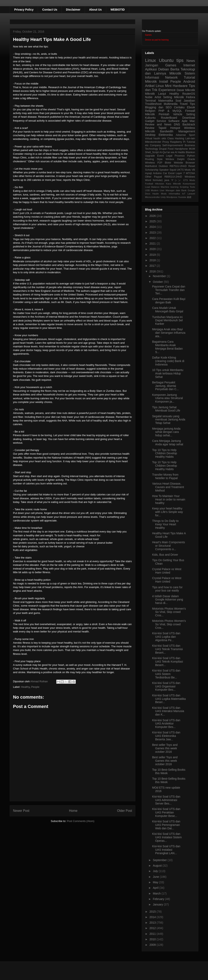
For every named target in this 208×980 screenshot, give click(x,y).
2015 (153, 912)
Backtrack (189, 124)
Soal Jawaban (185, 101)
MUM (192, 149)
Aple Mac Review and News (170, 123)
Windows (190, 177)
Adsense (181, 135)
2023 (153, 233)
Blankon (191, 152)
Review (150, 128)
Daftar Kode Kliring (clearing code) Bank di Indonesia (168, 361)
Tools (192, 187)
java (167, 180)
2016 (153, 271)
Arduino (157, 173)
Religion (150, 111)
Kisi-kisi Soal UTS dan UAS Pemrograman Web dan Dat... (166, 825)
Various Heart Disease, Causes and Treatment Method (168, 487)
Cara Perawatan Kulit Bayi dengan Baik (169, 301)
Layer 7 (180, 173)
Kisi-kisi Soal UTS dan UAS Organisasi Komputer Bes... (166, 686)
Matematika (166, 101)
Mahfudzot (151, 166)
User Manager (167, 190)
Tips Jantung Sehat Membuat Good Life (166, 409)
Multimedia (171, 104)
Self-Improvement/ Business (179, 145)
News (191, 61)
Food (171, 149)
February (159, 899)
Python (191, 156)
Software (174, 121)
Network (171, 77)
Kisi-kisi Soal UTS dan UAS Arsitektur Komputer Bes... (166, 724)
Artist (158, 97)
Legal (169, 156)
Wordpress (172, 197)
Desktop (150, 135)
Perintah (164, 114)
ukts (164, 138)
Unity (163, 197)
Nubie (149, 97)
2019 (153, 255)
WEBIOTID (118, 10)
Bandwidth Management (178, 131)
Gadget (150, 121)
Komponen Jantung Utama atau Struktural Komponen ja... (167, 398)
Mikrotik (175, 73)
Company (155, 145)
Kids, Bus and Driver (165, 555)
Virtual (149, 138)
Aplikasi (151, 69)
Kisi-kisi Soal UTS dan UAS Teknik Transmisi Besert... (167, 649)
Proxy (166, 142)
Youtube (182, 197)
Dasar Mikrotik (186, 90)
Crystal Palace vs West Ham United (167, 571)
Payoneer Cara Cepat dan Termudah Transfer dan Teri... (169, 290)
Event (160, 156)
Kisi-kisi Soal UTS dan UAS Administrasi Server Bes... (166, 800)
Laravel (191, 194)
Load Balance (152, 187)
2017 (153, 266)
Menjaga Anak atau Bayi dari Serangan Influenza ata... (169, 333)
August (158, 866)
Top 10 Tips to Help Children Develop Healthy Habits (165, 453)
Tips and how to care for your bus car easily (167, 589)
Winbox (170, 159)
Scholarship (152, 170)
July (156, 871)
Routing (149, 159)
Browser (190, 163)
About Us (95, 10)
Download (189, 118)
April (156, 888)
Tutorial (191, 142)
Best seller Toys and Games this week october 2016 (165, 748)
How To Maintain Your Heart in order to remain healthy (169, 499)
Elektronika (166, 135)
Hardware (180, 86)
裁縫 (189, 197)
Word (148, 180)
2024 (153, 227)
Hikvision (160, 184)
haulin (157, 138)
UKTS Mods (184, 170)
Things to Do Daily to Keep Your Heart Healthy (165, 524)
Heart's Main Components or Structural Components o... (168, 546)
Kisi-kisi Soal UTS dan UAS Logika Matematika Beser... (169, 699)
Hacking (180, 138)
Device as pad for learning (157, 40)
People (35, 687)
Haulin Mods (159, 194)
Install (164, 82)
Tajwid (162, 128)
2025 (153, 221)
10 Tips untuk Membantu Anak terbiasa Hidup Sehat (168, 373)
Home (73, 811)
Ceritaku (179, 107)
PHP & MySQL (170, 111)
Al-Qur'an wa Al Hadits (172, 152)
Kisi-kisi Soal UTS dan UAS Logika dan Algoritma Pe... (166, 637)
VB (193, 170)
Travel (184, 104)
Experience (167, 90)
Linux (151, 60)
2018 (153, 260)
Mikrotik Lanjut (155, 94)
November (160, 276)
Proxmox (180, 156)
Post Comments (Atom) (81, 821)
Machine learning (170, 187)
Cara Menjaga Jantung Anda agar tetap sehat (168, 443)
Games (148, 35)
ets (147, 145)
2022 (153, 238)
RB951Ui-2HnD (173, 177)
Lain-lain (190, 138)
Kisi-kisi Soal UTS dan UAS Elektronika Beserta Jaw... (166, 736)
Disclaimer (73, 10)
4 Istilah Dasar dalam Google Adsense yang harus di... (168, 600)
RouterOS (189, 94)
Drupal (163, 149)
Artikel (150, 86)
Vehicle (178, 114)
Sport (192, 135)
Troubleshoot (153, 104)
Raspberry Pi (178, 142)
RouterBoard (169, 118)
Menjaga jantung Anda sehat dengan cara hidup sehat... (166, 432)
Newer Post (21, 811)
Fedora (191, 97)
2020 (153, 249)
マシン (176, 180)
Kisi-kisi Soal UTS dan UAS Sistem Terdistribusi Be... (166, 674)
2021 (153, 244)
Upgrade (150, 156)
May (156, 882)
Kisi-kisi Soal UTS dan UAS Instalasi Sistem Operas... (167, 837)
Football (149, 184)
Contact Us (50, 10)
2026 (153, 216)
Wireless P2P (154, 163)
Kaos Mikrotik (173, 184)
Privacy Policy (24, 10)
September (160, 860)
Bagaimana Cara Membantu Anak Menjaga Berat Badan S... (167, 347)
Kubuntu (150, 118)
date (178, 190)
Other (148, 177)
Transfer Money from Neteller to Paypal (165, 476)
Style (160, 159)
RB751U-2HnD (178, 166)
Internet (189, 65)
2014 (153, 917)
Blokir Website (174, 163)
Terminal (150, 101)
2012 (153, 928)
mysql (148, 173)
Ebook (191, 107)
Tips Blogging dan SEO (170, 106)
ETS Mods (189, 180)
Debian (164, 69)
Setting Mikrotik (173, 97)
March (157, 893)
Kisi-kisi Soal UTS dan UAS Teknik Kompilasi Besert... (168, 662)
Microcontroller (152, 197)
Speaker (164, 170)
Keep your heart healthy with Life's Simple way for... (168, 512)
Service (161, 121)
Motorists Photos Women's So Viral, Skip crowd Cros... (169, 612)
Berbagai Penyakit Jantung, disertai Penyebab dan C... (165, 386)
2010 (153, 939)
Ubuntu (166, 60)
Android (189, 82)
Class (171, 138)
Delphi (181, 159)
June (156, 877)
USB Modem (152, 190)
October (158, 282)
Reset (192, 166)
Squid (173, 170)
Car (165, 173)
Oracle (191, 159)
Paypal (158, 177)
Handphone (181, 149)
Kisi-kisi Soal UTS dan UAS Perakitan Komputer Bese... (166, 812)
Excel (171, 173)
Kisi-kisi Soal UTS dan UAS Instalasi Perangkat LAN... (166, 850)
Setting (191, 114)
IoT (184, 194)
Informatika (174, 194)
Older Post (125, 811)
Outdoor (163, 166)
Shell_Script (152, 152)
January (158, 904)
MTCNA (190, 173)
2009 (153, 945)
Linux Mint (164, 86)
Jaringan (152, 65)
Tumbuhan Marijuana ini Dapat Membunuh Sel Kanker (167, 320)
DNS (177, 124)
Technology (152, 149)
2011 (153, 934)
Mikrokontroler (153, 142)
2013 (153, 923)
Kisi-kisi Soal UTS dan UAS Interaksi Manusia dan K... (168, 711)
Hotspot (175, 128)
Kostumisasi (189, 184)
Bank (184, 190)
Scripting (184, 187)
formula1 (158, 180)
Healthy (25, 687)
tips (180, 60)
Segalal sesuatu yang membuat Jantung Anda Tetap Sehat (169, 420)
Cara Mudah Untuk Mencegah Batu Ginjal (168, 310)
